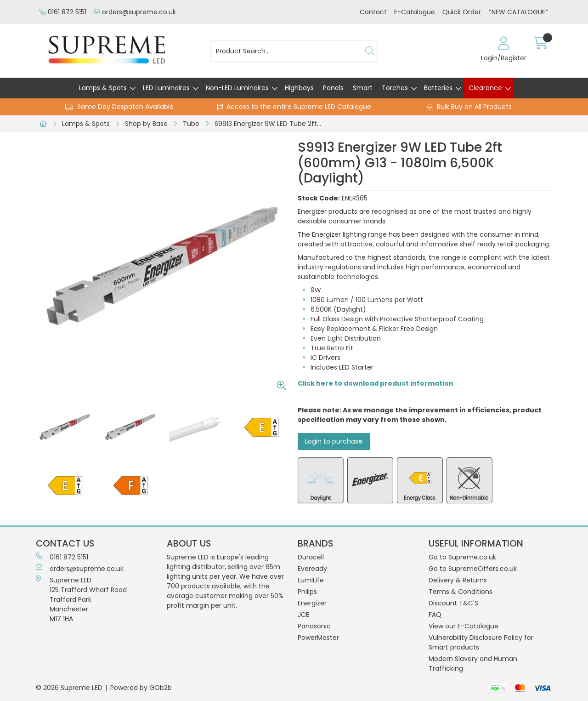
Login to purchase (334, 441)
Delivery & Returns (458, 580)
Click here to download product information (376, 383)
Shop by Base (146, 124)
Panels (333, 88)
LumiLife (311, 580)
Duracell (311, 557)
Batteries (438, 88)
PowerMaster (318, 638)
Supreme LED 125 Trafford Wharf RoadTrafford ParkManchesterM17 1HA (81, 599)
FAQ (435, 615)
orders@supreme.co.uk (135, 12)
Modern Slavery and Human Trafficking (473, 664)
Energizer (312, 603)
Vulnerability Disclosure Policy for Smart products (481, 642)
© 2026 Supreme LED (69, 688)
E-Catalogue (415, 12)
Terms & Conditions (461, 592)
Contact (373, 12)
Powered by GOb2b (141, 688)
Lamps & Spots (103, 88)
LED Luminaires (166, 88)
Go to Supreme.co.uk (462, 557)
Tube (191, 124)
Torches (395, 88)
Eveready (312, 569)
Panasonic (314, 626)
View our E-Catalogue (464, 626)
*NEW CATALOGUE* (518, 12)
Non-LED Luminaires (237, 88)
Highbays (299, 88)
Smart (363, 88)
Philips (307, 592)
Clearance (485, 88)
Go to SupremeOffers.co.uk (473, 569)
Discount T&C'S (453, 603)
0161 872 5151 (63, 12)
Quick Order (462, 12)
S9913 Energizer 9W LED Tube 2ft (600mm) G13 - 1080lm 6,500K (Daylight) (270, 124)
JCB (304, 615)
